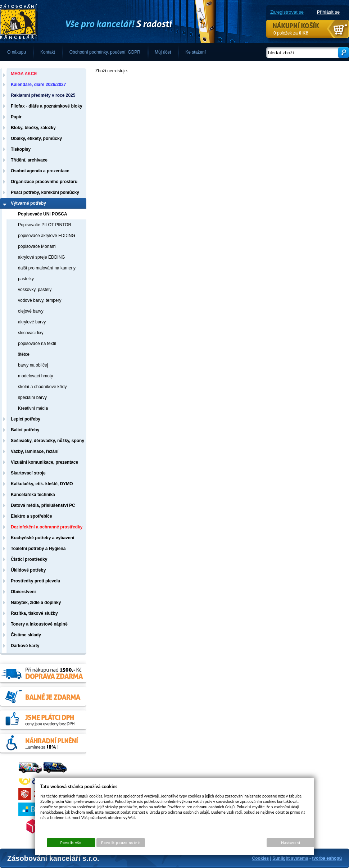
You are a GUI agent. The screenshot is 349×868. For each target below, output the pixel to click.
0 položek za (291, 33)
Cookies (261, 858)
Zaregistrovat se (287, 12)
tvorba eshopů (327, 858)
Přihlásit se (328, 12)
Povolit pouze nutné (121, 842)
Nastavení (291, 842)
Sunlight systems (290, 858)
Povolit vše (71, 842)
